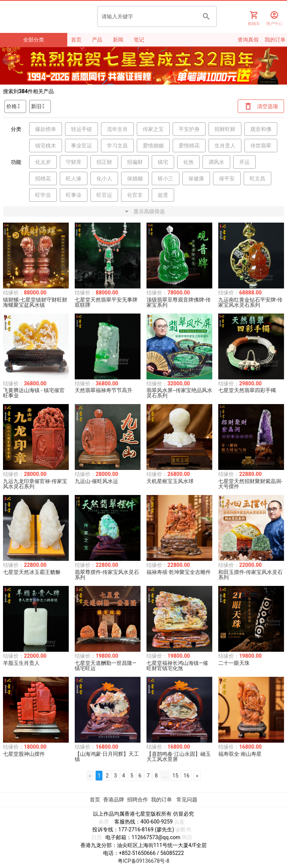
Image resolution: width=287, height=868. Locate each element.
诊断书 (183, 829)
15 (175, 776)
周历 (187, 837)
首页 (76, 40)
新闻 (118, 40)
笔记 (139, 40)
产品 (97, 40)
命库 (104, 822)
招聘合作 (138, 800)
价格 (12, 106)
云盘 (179, 822)
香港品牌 (114, 800)
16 (186, 776)
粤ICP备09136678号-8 (143, 861)
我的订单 (162, 800)
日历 (96, 837)
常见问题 (187, 800)
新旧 (36, 106)
